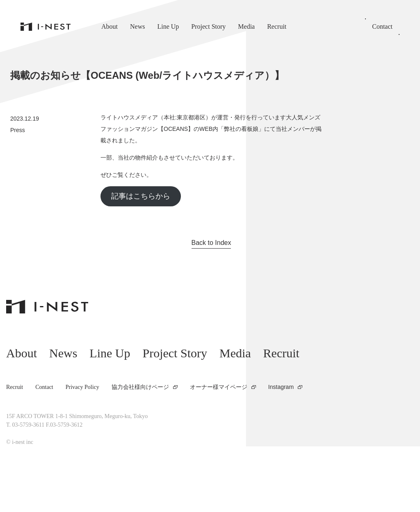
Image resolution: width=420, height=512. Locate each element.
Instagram (281, 387)
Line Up (168, 26)
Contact (382, 26)
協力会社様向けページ (140, 387)
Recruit (277, 26)
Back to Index (211, 243)
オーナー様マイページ (219, 387)
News (137, 26)
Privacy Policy (82, 387)
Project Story (208, 26)
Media (246, 26)
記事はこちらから (141, 196)
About (110, 26)
